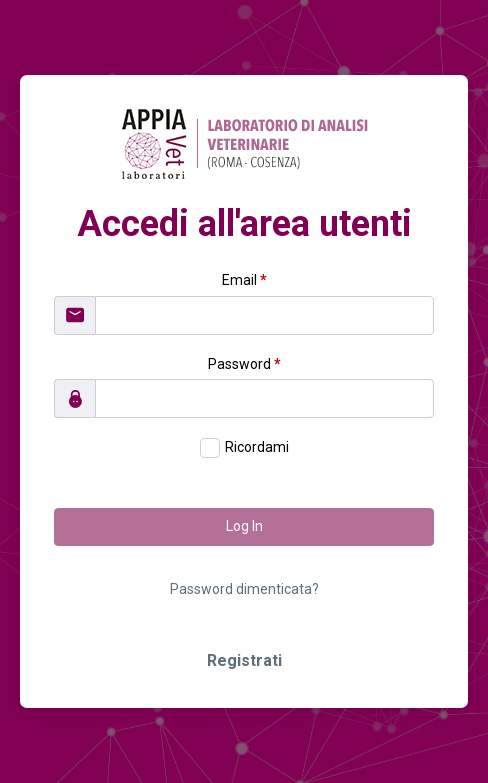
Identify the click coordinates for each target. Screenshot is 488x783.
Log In (244, 526)
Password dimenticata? (244, 589)
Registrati (244, 660)
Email (244, 280)
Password (244, 364)
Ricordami (257, 447)
